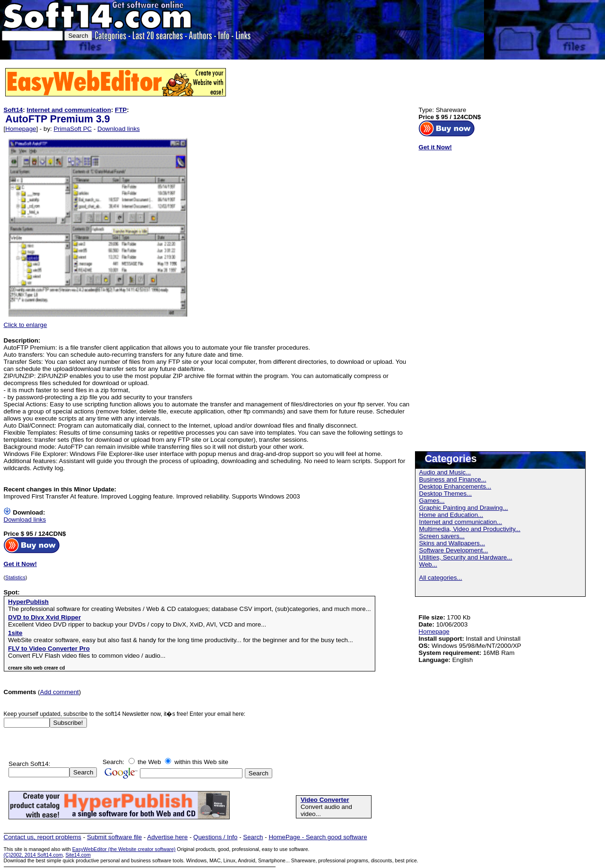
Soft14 (13, 110)
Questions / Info (215, 837)
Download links (119, 129)
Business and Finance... (453, 479)
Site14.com (78, 855)
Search (253, 837)
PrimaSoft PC (73, 129)
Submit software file (114, 837)
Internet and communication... (461, 522)
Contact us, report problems (43, 837)
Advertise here (167, 837)
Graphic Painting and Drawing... (464, 508)
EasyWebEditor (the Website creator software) (124, 849)
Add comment (60, 692)
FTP (121, 110)
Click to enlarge (98, 322)
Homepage (21, 129)
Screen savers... (442, 536)
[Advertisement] (574, 30)
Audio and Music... (445, 472)
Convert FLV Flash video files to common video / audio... (87, 656)
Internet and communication (69, 110)
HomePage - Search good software (318, 837)
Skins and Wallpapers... (452, 543)
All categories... (441, 578)
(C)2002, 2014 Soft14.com (33, 855)
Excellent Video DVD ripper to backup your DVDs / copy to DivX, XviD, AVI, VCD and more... (137, 624)
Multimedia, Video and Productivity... (470, 529)
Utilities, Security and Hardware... (466, 557)
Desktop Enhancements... (455, 486)
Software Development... (454, 550)
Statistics (15, 577)
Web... (428, 564)
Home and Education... (451, 515)
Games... (432, 501)
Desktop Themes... (446, 494)
